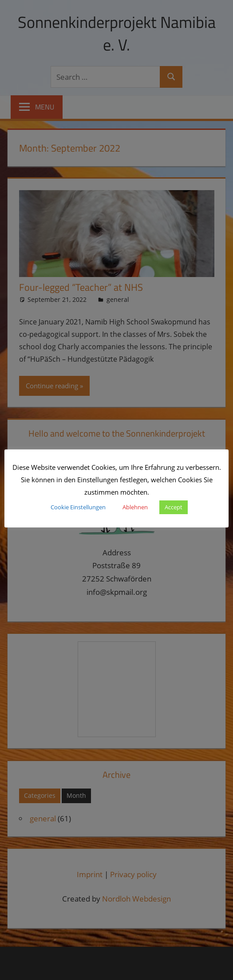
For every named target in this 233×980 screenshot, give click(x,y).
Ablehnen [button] (135, 507)
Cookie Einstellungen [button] (78, 507)
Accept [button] (174, 507)
